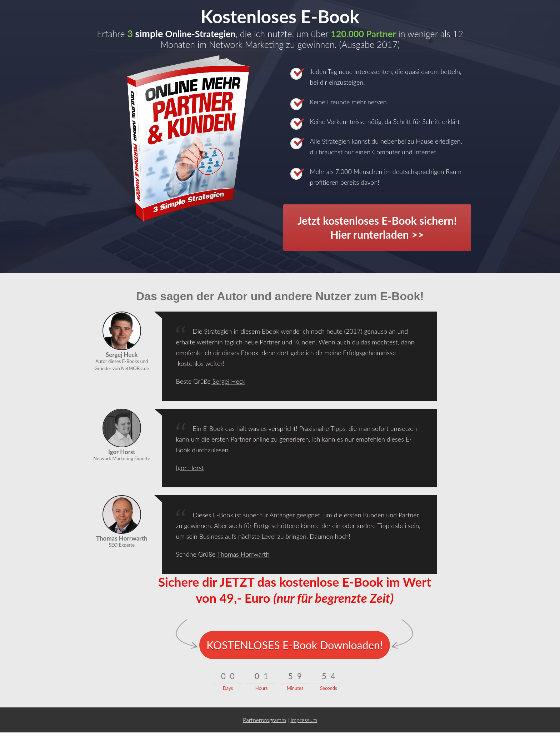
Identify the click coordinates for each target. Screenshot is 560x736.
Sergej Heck (228, 381)
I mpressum (304, 720)
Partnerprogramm (264, 720)
